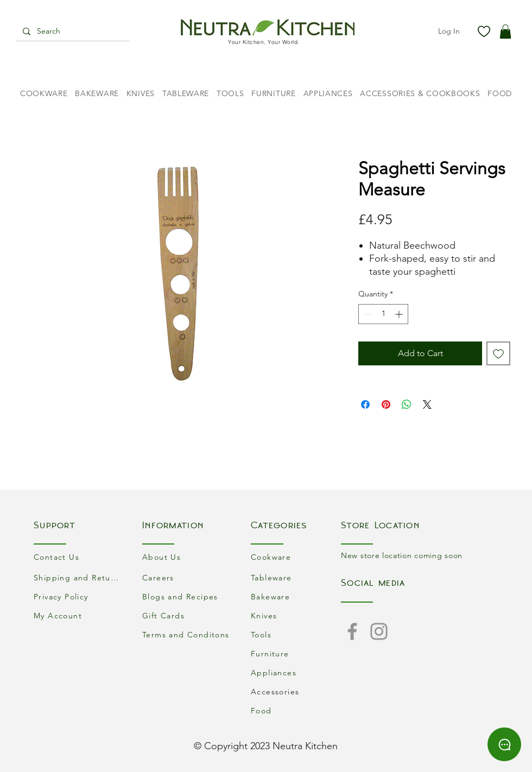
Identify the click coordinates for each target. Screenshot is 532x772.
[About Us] (187, 557)
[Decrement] (367, 314)
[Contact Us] (79, 557)
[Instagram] (379, 631)
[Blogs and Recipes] (187, 596)
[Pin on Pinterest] (386, 404)
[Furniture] (296, 653)
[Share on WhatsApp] (407, 404)
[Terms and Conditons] (187, 634)
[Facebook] (352, 631)
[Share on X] (427, 404)
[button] (505, 31)
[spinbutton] (383, 314)
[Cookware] (296, 557)
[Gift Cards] (187, 615)
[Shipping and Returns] (79, 577)
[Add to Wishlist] (498, 353)
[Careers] (187, 577)
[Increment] (400, 314)
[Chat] (504, 744)
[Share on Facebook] (365, 404)
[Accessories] (296, 691)
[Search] (72, 31)
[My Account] (79, 615)
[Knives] (296, 615)
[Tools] (296, 634)
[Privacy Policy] (79, 596)
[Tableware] (296, 577)
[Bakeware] (296, 596)
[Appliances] (296, 672)
